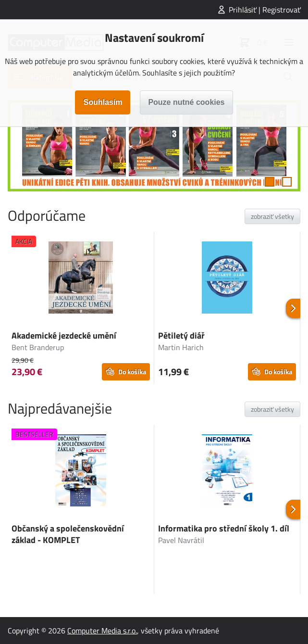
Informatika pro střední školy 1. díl (224, 528)
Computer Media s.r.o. (102, 631)
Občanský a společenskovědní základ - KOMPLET (68, 534)
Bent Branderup (38, 347)
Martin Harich (181, 347)
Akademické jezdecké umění (64, 335)
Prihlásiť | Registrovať (265, 10)
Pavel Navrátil (181, 540)
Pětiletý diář (181, 335)
